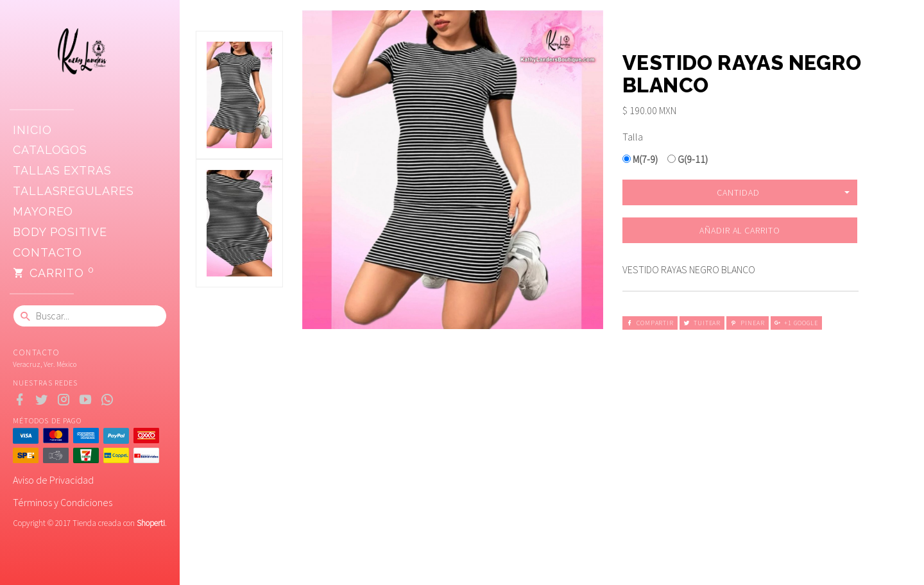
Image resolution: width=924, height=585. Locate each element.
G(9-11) (688, 159)
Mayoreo (43, 211)
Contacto (47, 252)
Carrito (54, 273)
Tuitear (702, 323)
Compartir (650, 323)
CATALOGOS (50, 150)
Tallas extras (62, 170)
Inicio (32, 130)
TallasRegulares (73, 191)
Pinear (747, 323)
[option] (239, 95)
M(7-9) (640, 159)
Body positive (60, 232)
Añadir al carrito (740, 230)
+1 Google (796, 323)
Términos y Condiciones (63, 502)
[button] (740, 192)
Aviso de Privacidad (53, 480)
